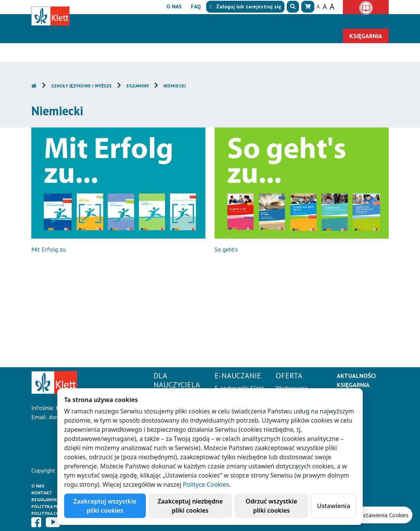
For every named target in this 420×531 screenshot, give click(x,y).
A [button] (318, 6)
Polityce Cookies (206, 484)
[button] (293, 7)
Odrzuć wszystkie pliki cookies (271, 506)
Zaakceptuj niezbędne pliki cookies (190, 506)
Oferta (236, 21)
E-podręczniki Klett (239, 388)
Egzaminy (138, 86)
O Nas (38, 486)
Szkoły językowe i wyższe (82, 86)
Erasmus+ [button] (331, 21)
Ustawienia (334, 506)
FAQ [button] (196, 6)
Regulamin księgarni (56, 500)
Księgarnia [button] (366, 36)
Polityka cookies (52, 513)
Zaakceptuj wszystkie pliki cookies (105, 506)
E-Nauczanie (188, 21)
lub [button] (245, 6)
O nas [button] (174, 6)
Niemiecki (175, 86)
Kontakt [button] (370, 21)
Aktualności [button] (285, 21)
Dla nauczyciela (125, 21)
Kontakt (42, 493)
